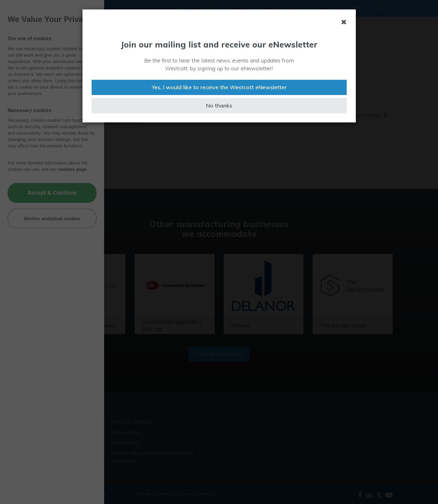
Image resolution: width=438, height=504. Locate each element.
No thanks (219, 106)
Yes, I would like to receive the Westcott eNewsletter (219, 87)
